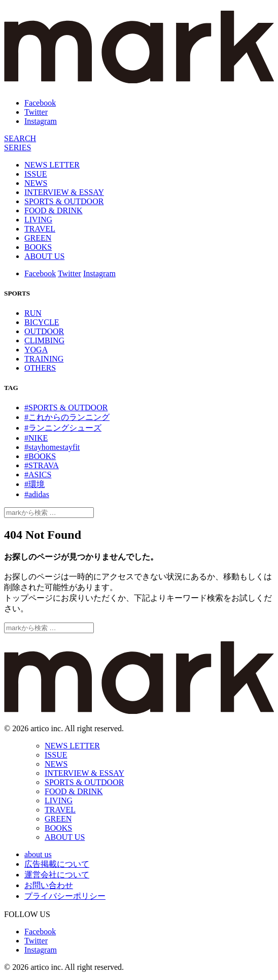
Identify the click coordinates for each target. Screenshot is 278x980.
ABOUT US (44, 256)
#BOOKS (40, 456)
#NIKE (36, 438)
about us (38, 854)
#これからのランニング (67, 417)
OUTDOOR (44, 331)
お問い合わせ (49, 885)
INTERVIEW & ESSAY (64, 192)
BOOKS (38, 247)
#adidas (37, 494)
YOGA (36, 350)
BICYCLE (42, 322)
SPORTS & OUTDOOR (64, 201)
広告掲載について (57, 864)
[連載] (18, 148)
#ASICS (38, 475)
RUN (33, 313)
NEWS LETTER (52, 165)
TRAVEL (40, 229)
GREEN (38, 238)
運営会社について (57, 875)
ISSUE (36, 174)
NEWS (36, 183)
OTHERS (40, 368)
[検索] (20, 138)
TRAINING (44, 359)
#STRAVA (42, 465)
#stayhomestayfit (52, 447)
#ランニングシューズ (63, 428)
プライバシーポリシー (65, 896)
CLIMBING (44, 340)
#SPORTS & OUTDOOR (66, 407)
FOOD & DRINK (54, 210)
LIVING (38, 220)
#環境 (34, 484)
